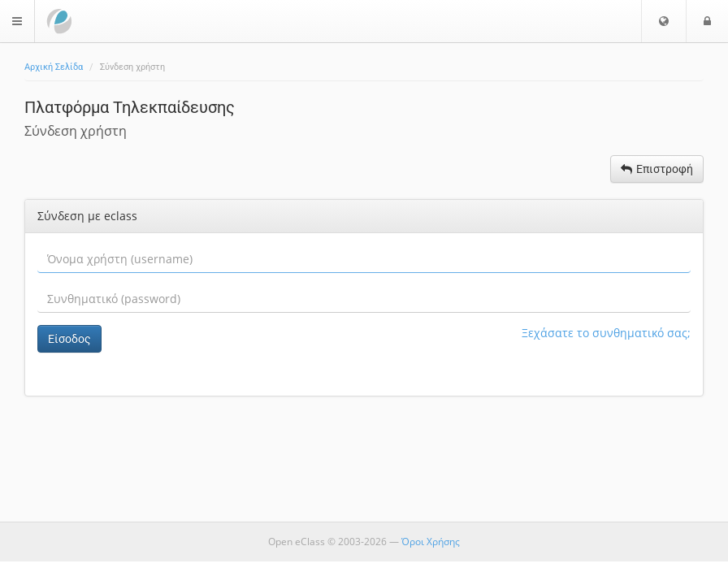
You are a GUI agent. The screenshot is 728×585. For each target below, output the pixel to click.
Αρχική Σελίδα (54, 67)
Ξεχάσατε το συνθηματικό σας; (606, 333)
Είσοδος (69, 339)
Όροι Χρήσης (431, 542)
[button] (664, 21)
